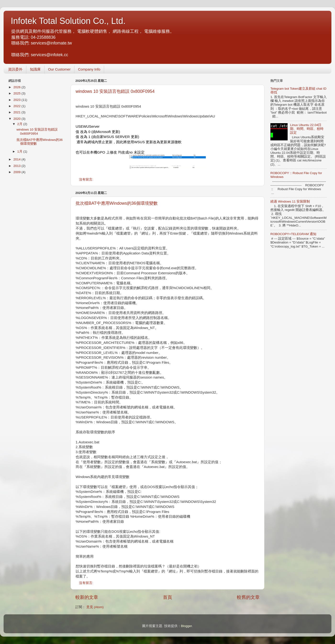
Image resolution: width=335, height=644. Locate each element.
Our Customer (59, 69)
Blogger (186, 626)
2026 (17, 87)
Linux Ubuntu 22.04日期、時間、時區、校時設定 (307, 129)
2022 (17, 106)
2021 (17, 112)
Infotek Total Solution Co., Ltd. (68, 21)
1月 (20, 151)
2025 (17, 93)
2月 (20, 124)
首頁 (167, 597)
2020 (17, 119)
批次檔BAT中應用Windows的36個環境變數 (117, 203)
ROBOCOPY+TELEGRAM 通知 (293, 234)
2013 (17, 166)
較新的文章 (87, 597)
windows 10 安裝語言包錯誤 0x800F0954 (115, 91)
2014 (17, 159)
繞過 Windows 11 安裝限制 (290, 201)
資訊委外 (15, 69)
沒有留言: (87, 179)
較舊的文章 (248, 597)
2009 (17, 172)
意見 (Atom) (95, 607)
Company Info (89, 69)
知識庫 (35, 69)
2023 (17, 100)
